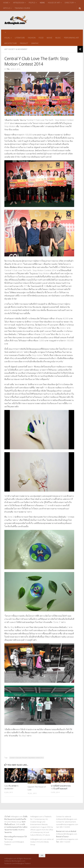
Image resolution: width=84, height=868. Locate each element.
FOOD (41, 38)
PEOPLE (32, 3)
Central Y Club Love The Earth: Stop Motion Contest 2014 (27, 758)
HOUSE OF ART (54, 3)
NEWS (42, 3)
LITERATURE (20, 38)
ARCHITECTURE (10, 43)
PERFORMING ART (71, 38)
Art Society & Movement (16, 49)
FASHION (31, 38)
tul (8, 69)
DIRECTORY (69, 3)
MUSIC (58, 38)
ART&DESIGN (19, 3)
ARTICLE (7, 8)
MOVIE (49, 38)
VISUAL (7, 38)
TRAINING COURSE (22, 8)
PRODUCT (24, 43)
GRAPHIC (35, 43)
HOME (6, 3)
